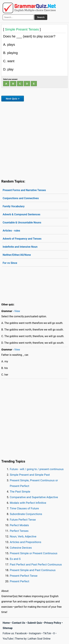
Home (6, 623)
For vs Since (10, 263)
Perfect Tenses (19, 531)
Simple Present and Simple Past (30, 475)
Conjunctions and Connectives (21, 198)
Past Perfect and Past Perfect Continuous (36, 564)
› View (16, 311)
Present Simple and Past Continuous (33, 570)
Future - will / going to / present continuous (37, 469)
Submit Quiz (35, 623)
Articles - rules (11, 231)
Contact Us (19, 623)
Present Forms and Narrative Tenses (24, 190)
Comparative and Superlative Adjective (34, 497)
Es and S (15, 559)
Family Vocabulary (14, 206)
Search (41, 17)
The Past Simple (20, 492)
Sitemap (8, 628)
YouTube (8, 639)
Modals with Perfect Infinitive (28, 503)
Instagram (35, 633)
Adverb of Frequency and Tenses (22, 239)
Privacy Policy (53, 623)
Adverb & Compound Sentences (21, 214)
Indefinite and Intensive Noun (20, 247)
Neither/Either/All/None (17, 255)
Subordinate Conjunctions (26, 514)
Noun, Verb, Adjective (23, 536)
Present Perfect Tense (24, 576)
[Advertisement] (34, 140)
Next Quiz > (13, 99)
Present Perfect (19, 581)
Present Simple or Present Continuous (34, 553)
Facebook (21, 633)
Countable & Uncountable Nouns (22, 223)
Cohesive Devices (21, 548)
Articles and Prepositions (25, 542)
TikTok (47, 633)
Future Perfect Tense (23, 520)
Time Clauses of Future (24, 508)
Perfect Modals (19, 525)
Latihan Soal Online (39, 639)
